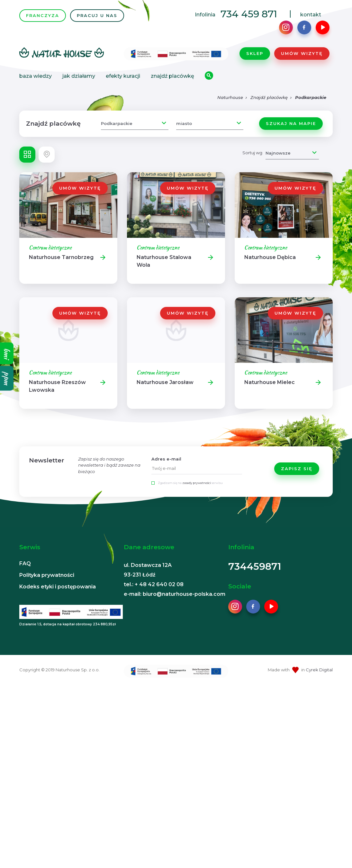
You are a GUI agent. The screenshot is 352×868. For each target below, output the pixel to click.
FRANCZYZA (43, 16)
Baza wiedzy (36, 77)
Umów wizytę (302, 54)
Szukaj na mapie (291, 124)
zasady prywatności (197, 484)
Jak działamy (79, 77)
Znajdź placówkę (172, 77)
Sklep (255, 54)
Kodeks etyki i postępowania (58, 587)
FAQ (25, 564)
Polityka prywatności (47, 576)
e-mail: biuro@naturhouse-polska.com (175, 595)
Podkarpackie (311, 98)
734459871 (255, 567)
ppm (7, 378)
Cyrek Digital (319, 670)
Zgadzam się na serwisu (190, 484)
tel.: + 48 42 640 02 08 (154, 585)
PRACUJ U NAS (97, 16)
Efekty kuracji (123, 77)
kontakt (311, 15)
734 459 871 (249, 14)
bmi (7, 353)
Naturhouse (230, 98)
